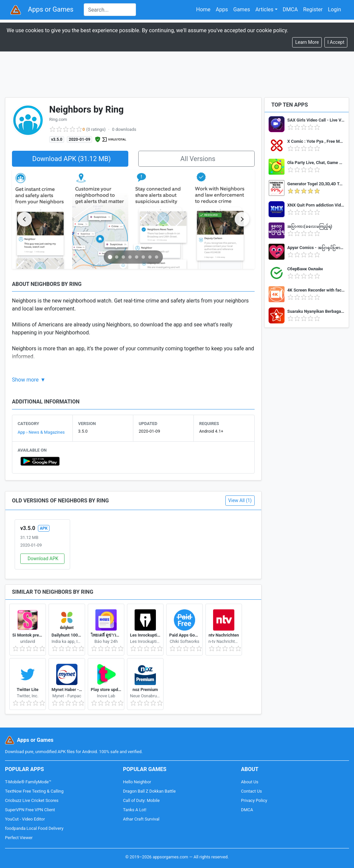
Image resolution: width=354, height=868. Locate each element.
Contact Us (251, 791)
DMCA (290, 9)
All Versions (198, 159)
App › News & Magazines (41, 432)
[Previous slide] (25, 219)
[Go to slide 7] (150, 257)
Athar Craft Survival (141, 819)
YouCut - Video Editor (25, 819)
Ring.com (58, 119)
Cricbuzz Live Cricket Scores (32, 800)
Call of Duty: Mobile (141, 800)
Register (313, 9)
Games (242, 9)
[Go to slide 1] (110, 257)
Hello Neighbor (137, 782)
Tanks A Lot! (135, 810)
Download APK (43, 559)
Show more (25, 380)
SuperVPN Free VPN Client (30, 810)
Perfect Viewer (19, 838)
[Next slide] (242, 219)
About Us (250, 782)
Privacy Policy (254, 800)
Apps (222, 9)
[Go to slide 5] (137, 257)
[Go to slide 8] (157, 257)
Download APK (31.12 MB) (71, 159)
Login (335, 9)
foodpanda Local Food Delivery (34, 828)
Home (203, 9)
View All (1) (240, 500)
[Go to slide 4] (130, 257)
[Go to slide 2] (117, 257)
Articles (264, 9)
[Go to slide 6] (143, 257)
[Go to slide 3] (123, 257)
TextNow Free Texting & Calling (34, 791)
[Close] (336, 42)
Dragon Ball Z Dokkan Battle (149, 791)
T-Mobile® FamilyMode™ (28, 782)
